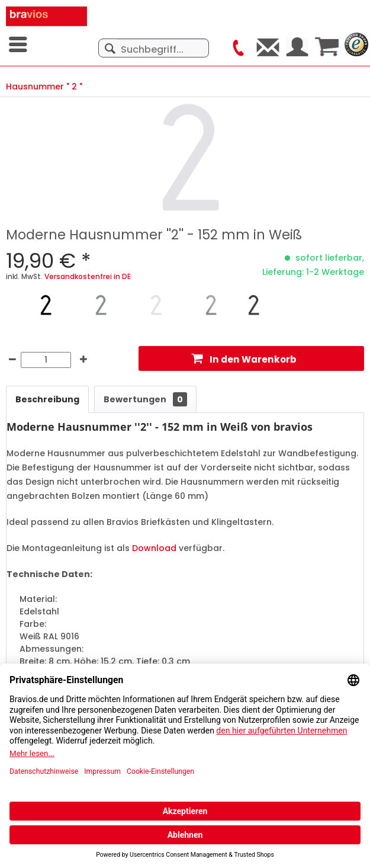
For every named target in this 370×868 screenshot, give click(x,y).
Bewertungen (145, 399)
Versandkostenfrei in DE (88, 276)
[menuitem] (19, 44)
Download (154, 548)
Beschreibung (47, 399)
